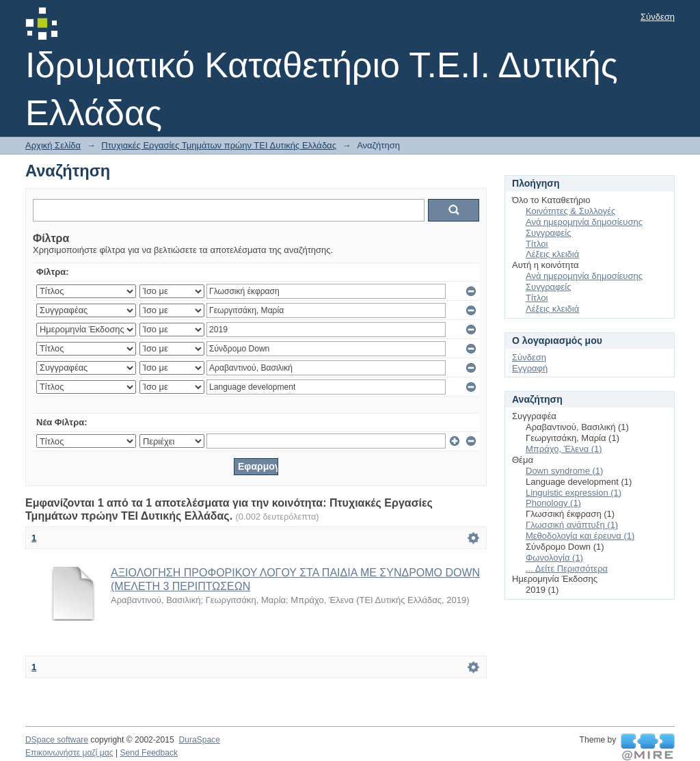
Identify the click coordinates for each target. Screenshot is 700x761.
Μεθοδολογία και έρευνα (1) (580, 536)
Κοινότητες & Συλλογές (570, 211)
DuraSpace (199, 740)
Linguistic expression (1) (574, 493)
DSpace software (57, 740)
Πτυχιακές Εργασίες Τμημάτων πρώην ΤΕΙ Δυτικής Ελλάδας (219, 145)
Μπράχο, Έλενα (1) (564, 449)
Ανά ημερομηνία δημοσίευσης (584, 222)
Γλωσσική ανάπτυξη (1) (572, 525)
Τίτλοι (537, 244)
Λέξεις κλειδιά (552, 254)
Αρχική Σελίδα (53, 145)
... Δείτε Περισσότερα (567, 569)
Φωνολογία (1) (554, 558)
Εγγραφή (530, 368)
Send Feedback (149, 753)
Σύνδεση (658, 17)
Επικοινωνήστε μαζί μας (69, 753)
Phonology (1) (553, 503)
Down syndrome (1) (564, 471)
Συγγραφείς (548, 233)
